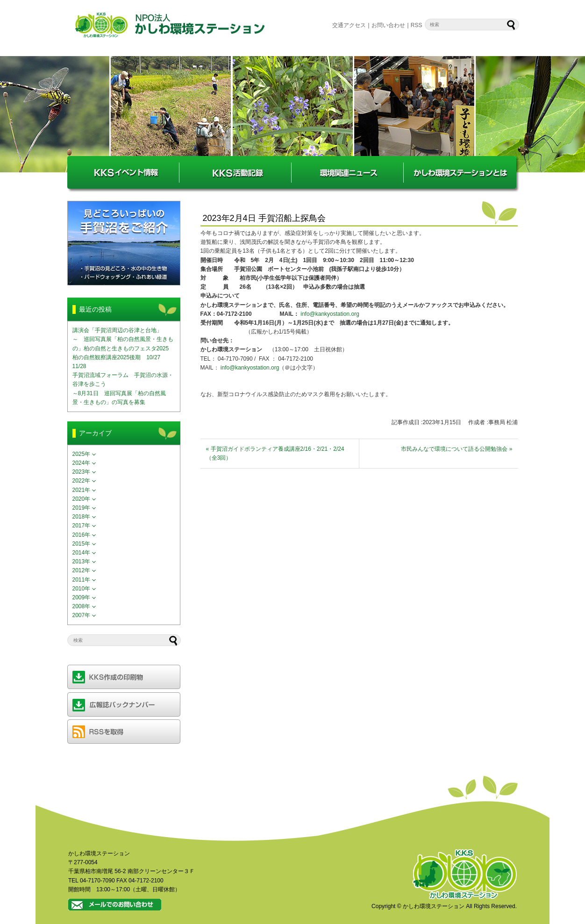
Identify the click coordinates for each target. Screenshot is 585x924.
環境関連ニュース (348, 172)
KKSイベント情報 (123, 172)
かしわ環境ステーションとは (460, 172)
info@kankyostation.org (330, 314)
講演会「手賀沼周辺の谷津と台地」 (117, 330)
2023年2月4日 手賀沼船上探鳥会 (264, 218)
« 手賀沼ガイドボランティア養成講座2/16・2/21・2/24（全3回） (275, 453)
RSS (417, 25)
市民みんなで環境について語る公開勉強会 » (457, 449)
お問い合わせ (388, 25)
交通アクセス (349, 25)
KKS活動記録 (235, 172)
